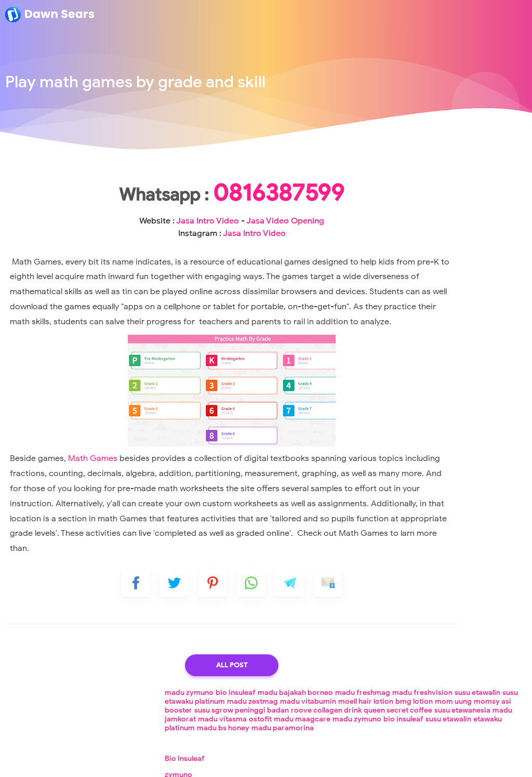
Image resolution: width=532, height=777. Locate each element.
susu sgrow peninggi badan (458, 207)
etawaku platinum (411, 251)
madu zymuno (406, 163)
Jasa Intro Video (178, 254)
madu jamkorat (466, 225)
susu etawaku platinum (468, 181)
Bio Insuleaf (401, 291)
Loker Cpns (358, 762)
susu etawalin (404, 181)
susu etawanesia (409, 225)
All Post (185, 726)
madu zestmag (407, 189)
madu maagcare (464, 234)
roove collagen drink (417, 216)
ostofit (422, 234)
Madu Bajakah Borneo (419, 323)
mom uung (461, 198)
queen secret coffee (488, 216)
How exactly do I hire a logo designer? (447, 480)
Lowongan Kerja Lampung (237, 762)
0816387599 (185, 226)
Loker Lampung (309, 762)
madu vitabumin (462, 189)
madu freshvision (496, 172)
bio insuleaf (452, 163)
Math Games (89, 515)
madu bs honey (470, 251)
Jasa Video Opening (416, 339)
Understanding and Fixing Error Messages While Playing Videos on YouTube (441, 517)
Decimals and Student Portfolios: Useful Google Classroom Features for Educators (450, 564)
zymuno (395, 307)
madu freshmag (436, 172)
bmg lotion (422, 198)
